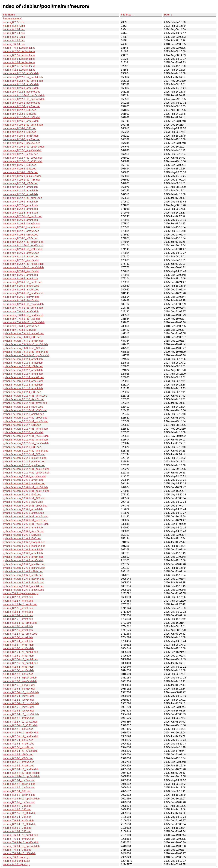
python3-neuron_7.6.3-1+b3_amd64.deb (26, 352)
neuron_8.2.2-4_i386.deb (17, 791)
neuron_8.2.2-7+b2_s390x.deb (20, 722)
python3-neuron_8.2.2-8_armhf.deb (23, 388)
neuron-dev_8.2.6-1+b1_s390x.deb (23, 249)
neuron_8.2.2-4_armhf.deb (18, 597)
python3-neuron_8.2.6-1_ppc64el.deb (24, 484)
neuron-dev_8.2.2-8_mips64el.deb (22, 150)
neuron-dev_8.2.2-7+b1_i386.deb (22, 117)
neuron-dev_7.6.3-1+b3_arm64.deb (23, 308)
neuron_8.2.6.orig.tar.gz (16, 861)
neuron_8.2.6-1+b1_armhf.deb (20, 623)
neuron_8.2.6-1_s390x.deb (18, 740)
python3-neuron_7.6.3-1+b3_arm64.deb (25, 344)
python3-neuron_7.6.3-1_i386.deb (22, 337)
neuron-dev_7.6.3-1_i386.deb (20, 330)
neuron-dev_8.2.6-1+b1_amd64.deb (23, 293)
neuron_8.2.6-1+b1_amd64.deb (21, 769)
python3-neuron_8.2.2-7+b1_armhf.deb (25, 396)
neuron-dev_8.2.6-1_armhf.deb (20, 220)
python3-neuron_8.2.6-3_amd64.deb (24, 586)
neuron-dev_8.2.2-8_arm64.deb (21, 73)
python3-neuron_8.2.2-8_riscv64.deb (24, 399)
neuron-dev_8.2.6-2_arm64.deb (21, 121)
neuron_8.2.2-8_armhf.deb (18, 608)
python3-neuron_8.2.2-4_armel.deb (23, 363)
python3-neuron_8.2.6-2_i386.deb (22, 535)
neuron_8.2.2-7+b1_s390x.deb (20, 725)
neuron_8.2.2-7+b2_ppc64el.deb (21, 773)
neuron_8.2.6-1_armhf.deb (18, 612)
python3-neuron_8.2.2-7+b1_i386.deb (24, 454)
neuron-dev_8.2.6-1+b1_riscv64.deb (23, 304)
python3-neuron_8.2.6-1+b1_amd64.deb (26, 517)
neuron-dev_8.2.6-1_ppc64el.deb (22, 103)
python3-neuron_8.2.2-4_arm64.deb (23, 381)
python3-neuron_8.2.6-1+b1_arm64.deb (25, 487)
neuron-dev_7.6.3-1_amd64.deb (21, 326)
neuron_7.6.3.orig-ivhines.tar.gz (21, 593)
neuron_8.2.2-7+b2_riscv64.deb (21, 703)
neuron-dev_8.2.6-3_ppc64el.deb (22, 139)
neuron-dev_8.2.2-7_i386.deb (20, 110)
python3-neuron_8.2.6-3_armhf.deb (23, 553)
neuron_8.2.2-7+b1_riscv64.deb (21, 692)
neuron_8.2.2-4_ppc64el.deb (19, 784)
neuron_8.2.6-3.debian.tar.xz (19, 66)
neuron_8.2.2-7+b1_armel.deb (20, 634)
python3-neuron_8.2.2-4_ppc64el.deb (24, 462)
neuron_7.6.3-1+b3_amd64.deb (21, 842)
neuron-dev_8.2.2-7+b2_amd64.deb (23, 242)
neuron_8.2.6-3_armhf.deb (18, 619)
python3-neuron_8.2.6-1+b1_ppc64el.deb (26, 491)
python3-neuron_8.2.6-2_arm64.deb (23, 557)
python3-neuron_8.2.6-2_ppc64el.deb (24, 564)
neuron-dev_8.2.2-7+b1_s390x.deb (23, 161)
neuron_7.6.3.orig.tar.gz (16, 857)
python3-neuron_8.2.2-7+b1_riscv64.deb (26, 436)
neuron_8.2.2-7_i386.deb (17, 806)
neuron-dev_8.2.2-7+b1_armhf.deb (23, 216)
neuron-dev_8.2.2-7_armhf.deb (20, 205)
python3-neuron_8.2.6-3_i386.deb (22, 538)
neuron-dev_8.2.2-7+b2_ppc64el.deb (24, 95)
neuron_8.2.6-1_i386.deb (17, 817)
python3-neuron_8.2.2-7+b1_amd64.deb (26, 421)
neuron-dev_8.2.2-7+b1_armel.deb (22, 198)
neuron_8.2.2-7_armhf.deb (18, 601)
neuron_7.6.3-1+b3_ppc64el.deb (21, 846)
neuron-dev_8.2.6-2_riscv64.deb (21, 297)
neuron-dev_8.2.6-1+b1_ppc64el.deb (24, 147)
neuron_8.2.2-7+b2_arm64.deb (20, 663)
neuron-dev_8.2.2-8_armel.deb (20, 194)
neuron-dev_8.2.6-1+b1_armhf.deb (23, 282)
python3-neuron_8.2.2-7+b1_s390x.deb (25, 410)
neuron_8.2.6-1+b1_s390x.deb (20, 751)
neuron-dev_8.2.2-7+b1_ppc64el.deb (24, 99)
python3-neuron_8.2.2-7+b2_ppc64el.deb (26, 473)
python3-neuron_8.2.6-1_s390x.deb (23, 502)
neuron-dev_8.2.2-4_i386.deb (20, 132)
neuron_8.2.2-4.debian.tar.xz (19, 51)
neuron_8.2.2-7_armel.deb (18, 630)
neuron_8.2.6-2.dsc (14, 37)
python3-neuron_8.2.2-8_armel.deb (23, 385)
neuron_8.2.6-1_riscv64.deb (19, 696)
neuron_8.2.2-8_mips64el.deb (20, 681)
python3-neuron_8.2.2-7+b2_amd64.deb (26, 451)
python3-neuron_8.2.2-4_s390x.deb (23, 366)
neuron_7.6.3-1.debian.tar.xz (19, 48)
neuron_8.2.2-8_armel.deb (18, 637)
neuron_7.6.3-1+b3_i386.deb (19, 853)
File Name (9, 15)
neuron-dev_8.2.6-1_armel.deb (20, 202)
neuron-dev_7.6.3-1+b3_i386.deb (22, 319)
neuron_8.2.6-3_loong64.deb (19, 689)
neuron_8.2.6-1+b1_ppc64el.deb (21, 799)
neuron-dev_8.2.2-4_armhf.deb (20, 209)
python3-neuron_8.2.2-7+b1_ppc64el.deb (26, 469)
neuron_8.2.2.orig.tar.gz (16, 864)
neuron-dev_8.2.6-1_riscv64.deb (21, 271)
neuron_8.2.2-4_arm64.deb (18, 645)
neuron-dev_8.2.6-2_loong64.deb (22, 224)
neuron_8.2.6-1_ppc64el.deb (19, 780)
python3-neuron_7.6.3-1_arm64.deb (23, 341)
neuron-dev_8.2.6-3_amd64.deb (21, 286)
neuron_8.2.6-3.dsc (14, 41)
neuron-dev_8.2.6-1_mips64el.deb (22, 176)
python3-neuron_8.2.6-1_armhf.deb (23, 528)
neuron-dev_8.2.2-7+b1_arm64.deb (23, 81)
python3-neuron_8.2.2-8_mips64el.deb (25, 458)
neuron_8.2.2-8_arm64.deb (18, 670)
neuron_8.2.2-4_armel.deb (18, 626)
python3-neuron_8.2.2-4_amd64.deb (24, 377)
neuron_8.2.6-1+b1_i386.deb (19, 824)
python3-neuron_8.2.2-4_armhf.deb (23, 359)
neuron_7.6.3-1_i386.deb (17, 850)
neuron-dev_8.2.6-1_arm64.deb (21, 88)
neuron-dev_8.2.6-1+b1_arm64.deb (23, 125)
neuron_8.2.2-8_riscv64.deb (19, 700)
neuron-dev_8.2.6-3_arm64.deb (21, 136)
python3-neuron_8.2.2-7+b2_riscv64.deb (26, 443)
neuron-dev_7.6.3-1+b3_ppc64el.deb (24, 322)
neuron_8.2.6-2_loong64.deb (19, 685)
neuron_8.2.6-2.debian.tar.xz (19, 62)
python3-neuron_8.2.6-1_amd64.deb (24, 513)
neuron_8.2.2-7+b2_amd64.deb (21, 736)
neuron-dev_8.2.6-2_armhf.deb (20, 275)
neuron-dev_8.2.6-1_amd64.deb (21, 253)
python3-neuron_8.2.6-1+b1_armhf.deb (25, 520)
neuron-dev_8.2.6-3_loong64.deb (22, 227)
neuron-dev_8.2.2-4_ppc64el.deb (22, 106)
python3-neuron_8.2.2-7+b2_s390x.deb (25, 418)
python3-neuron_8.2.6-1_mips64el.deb (25, 476)
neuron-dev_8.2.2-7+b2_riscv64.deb (23, 264)
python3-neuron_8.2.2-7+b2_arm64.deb (25, 440)
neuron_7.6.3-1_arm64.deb (18, 821)
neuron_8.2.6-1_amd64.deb (19, 744)
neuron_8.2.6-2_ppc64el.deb (19, 802)
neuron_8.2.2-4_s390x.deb (18, 674)
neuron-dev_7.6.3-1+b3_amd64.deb (23, 315)
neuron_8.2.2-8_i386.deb (17, 809)
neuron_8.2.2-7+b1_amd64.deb (21, 733)
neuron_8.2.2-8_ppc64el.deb (19, 788)
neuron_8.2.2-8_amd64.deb (19, 747)
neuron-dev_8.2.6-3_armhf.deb (20, 279)
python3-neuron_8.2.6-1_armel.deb (23, 509)
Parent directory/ (12, 19)
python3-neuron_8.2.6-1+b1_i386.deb (24, 498)
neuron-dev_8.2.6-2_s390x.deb (21, 235)
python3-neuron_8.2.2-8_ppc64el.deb (24, 465)
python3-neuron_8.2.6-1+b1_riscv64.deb (26, 524)
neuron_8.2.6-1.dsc (14, 33)
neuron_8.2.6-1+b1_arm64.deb (20, 652)
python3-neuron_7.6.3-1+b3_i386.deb (24, 348)
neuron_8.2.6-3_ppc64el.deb (19, 795)
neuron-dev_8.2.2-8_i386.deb (20, 114)
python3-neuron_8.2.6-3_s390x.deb (23, 575)
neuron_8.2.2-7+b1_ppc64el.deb (21, 776)
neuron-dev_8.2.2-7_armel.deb (20, 187)
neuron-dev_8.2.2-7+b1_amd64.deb (23, 246)
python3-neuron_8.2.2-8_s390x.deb (23, 407)
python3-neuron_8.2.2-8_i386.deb (22, 447)
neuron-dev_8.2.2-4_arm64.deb (21, 84)
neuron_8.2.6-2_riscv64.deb (19, 707)
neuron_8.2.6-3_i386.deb (17, 828)
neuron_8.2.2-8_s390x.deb (18, 729)
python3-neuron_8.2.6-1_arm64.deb (23, 480)
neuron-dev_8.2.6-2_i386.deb (20, 165)
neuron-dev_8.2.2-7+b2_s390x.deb (23, 158)
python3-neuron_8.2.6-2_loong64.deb (24, 542)
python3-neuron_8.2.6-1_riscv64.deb (24, 531)
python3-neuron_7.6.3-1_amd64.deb (24, 333)
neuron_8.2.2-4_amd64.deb (19, 718)
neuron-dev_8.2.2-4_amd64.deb (21, 257)
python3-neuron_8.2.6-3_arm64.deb (23, 560)
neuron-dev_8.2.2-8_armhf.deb (20, 213)
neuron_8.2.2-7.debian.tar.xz (19, 55)
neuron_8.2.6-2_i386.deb (17, 831)
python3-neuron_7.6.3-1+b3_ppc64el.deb (26, 355)
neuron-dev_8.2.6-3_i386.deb (20, 169)
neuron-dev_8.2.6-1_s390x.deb (21, 172)
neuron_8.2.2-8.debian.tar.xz (19, 70)
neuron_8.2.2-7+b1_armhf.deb (20, 604)
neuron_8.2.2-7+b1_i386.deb (19, 813)
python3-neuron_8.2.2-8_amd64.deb (24, 414)
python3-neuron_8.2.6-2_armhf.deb (23, 550)
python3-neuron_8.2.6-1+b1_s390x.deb (25, 506)
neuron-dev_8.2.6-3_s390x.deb (21, 238)
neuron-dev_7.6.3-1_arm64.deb (21, 312)
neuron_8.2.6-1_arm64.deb (18, 667)
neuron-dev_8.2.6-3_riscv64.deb (21, 300)
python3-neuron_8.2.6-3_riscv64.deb (24, 583)
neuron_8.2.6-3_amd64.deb (19, 766)
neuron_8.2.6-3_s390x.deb (18, 758)
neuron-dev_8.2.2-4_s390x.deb (21, 183)
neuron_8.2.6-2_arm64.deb (18, 656)
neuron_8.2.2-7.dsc (14, 29)
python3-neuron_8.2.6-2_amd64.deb (24, 590)
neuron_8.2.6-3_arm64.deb (18, 648)
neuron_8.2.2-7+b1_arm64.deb (20, 659)
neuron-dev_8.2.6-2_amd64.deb (21, 290)
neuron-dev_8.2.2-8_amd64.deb (21, 231)
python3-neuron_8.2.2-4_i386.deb (22, 392)
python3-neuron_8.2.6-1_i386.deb (22, 495)
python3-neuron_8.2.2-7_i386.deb (22, 425)
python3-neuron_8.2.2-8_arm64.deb (23, 432)
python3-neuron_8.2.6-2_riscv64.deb (24, 579)
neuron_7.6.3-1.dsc (14, 44)
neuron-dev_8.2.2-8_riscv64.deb (21, 260)
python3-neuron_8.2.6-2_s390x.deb (23, 571)
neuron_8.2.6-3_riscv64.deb (19, 711)
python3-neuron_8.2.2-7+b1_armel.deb (25, 403)
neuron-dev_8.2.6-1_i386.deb (20, 128)
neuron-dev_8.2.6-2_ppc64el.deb (22, 143)
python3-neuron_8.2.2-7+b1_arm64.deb (25, 429)
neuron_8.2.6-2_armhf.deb (18, 615)
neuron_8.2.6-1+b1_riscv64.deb (21, 714)
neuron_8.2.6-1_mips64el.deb (20, 678)
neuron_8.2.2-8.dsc (14, 22)
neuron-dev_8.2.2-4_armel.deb (20, 191)
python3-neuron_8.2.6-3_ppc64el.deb (24, 568)
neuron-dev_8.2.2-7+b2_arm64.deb (23, 77)
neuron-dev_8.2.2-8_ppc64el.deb (22, 92)
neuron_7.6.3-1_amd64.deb (19, 839)
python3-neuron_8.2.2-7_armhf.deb (23, 374)
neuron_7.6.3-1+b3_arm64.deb (20, 835)
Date (167, 15)
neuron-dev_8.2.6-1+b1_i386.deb (22, 180)
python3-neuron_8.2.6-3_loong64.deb (24, 546)
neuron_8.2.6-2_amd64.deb (19, 762)
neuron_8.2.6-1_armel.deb (18, 641)
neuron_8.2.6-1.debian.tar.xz (19, 59)
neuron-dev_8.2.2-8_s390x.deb (21, 154)
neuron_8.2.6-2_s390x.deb (18, 755)
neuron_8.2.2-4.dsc (14, 26)
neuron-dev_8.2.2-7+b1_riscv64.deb (23, 267)
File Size (126, 15)
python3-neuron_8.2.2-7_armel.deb (23, 370)
